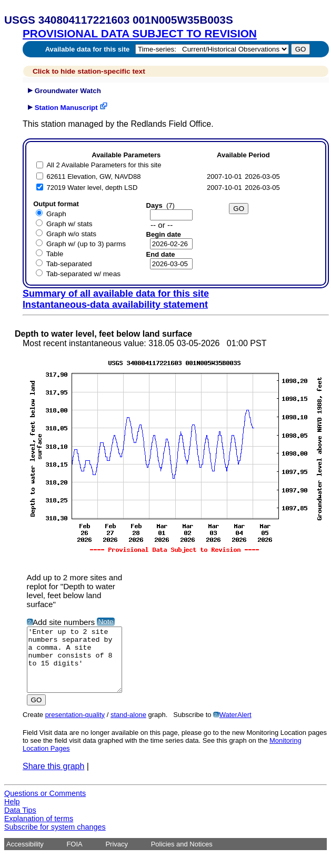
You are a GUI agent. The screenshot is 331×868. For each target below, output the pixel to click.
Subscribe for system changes (55, 840)
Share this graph (53, 779)
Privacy (117, 857)
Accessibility (25, 857)
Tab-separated (69, 264)
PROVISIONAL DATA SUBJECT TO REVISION (140, 33)
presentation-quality (75, 727)
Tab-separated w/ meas (83, 274)
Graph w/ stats (69, 224)
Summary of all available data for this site (116, 294)
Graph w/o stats (71, 234)
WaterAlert (235, 727)
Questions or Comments (45, 806)
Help (12, 814)
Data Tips (20, 823)
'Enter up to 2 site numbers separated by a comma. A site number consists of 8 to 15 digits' (80, 666)
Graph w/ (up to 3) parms (86, 244)
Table (55, 254)
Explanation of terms (39, 831)
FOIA (74, 857)
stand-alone (128, 727)
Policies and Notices (182, 857)
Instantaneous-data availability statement (115, 305)
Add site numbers (64, 622)
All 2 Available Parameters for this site (104, 165)
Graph (56, 214)
